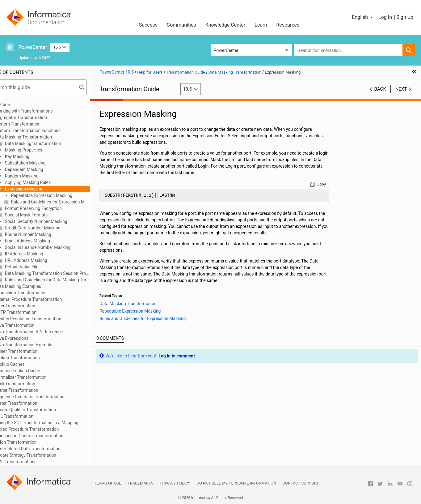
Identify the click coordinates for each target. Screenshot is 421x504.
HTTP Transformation (31, 312)
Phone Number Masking (43, 234)
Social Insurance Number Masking (53, 247)
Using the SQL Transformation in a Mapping (52, 423)
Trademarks (141, 483)
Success (148, 25)
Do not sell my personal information (236, 483)
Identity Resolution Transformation (43, 319)
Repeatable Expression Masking (57, 195)
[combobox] (348, 50)
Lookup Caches (25, 364)
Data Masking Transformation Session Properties (62, 273)
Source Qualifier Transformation (41, 410)
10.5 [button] (60, 47)
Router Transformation (32, 390)
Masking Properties (38, 150)
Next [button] (401, 89)
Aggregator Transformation (36, 117)
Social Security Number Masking (51, 221)
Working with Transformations (39, 111)
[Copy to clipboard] (322, 184)
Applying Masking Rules (43, 182)
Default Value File (36, 267)
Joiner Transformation (32, 351)
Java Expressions (27, 338)
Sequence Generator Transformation (45, 397)
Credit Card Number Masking (47, 228)
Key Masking (32, 156)
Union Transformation (31, 442)
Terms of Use (108, 483)
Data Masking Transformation (39, 137)
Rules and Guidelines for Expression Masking (65, 202)
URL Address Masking (41, 260)
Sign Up (405, 17)
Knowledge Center (225, 25)
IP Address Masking (39, 254)
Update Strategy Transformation (41, 455)
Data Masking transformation (48, 143)
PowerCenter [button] (226, 50)
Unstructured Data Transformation (43, 449)
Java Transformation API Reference (44, 332)
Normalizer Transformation (36, 377)
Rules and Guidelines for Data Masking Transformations (62, 280)
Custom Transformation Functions (43, 130)
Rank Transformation (30, 384)
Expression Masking (39, 189)
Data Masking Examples (33, 286)
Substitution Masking (40, 163)
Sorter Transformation (31, 403)
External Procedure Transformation (44, 299)
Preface (18, 105)
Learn (261, 25)
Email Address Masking (42, 241)
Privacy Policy (175, 483)
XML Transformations (31, 462)
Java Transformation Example (39, 345)
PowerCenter (33, 47)
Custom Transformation (33, 124)
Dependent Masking (39, 169)
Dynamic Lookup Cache (33, 371)
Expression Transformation (36, 293)
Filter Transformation (30, 306)
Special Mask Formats (41, 215)
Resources (288, 25)
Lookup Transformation (33, 358)
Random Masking (36, 176)
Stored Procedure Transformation (42, 429)
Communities (181, 25)
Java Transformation (30, 325)
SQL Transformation (29, 416)
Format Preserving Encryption (48, 208)
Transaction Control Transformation (44, 436)
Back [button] (380, 89)
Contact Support (301, 483)
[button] (363, 17)
